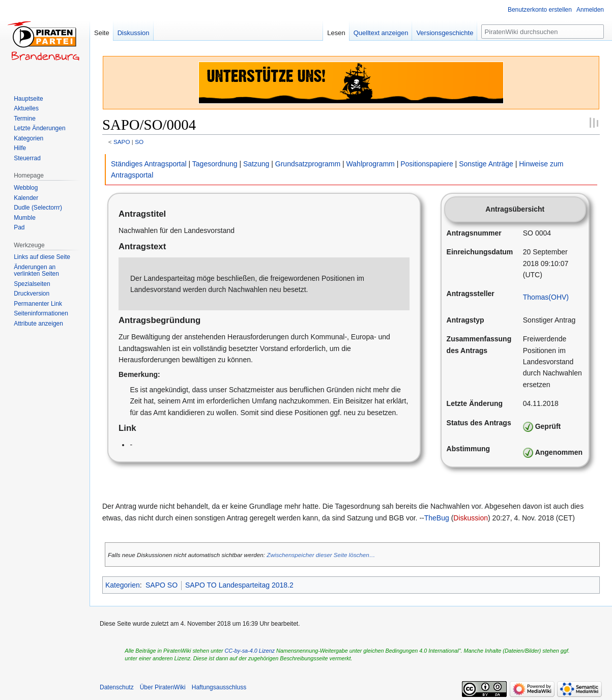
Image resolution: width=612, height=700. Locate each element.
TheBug (437, 518)
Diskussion (471, 518)
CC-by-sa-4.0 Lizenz (250, 651)
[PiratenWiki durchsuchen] (543, 32)
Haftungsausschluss (219, 687)
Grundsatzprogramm (308, 164)
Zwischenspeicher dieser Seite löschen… (321, 555)
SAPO (122, 142)
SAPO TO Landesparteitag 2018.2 (239, 585)
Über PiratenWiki (163, 687)
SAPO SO (162, 585)
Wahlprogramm (371, 164)
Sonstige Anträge (486, 164)
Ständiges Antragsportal (149, 164)
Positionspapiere (427, 164)
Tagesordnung (215, 164)
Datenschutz (117, 687)
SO (139, 142)
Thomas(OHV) (546, 297)
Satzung (256, 164)
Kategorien (123, 585)
